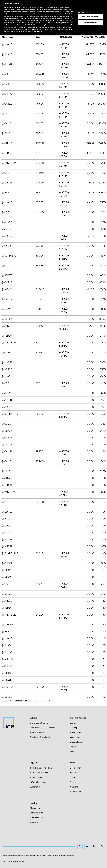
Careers (73, 782)
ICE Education (36, 777)
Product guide (76, 732)
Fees (72, 751)
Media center (75, 768)
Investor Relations (77, 773)
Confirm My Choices (85, 6)
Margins (73, 747)
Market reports (76, 737)
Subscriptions (36, 787)
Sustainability (75, 792)
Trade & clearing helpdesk (41, 768)
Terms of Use (40, 856)
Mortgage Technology (39, 732)
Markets (73, 723)
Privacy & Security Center (11, 856)
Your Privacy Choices (27, 856)
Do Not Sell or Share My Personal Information (60, 856)
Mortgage (34, 822)
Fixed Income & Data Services (42, 728)
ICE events (74, 787)
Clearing (73, 728)
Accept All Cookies (90, 16)
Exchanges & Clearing (39, 723)
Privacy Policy (37, 23)
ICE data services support (41, 773)
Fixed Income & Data (38, 818)
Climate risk (35, 808)
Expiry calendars (77, 742)
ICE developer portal (38, 782)
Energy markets (36, 813)
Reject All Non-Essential (90, 10)
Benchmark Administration (41, 737)
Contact (73, 777)
